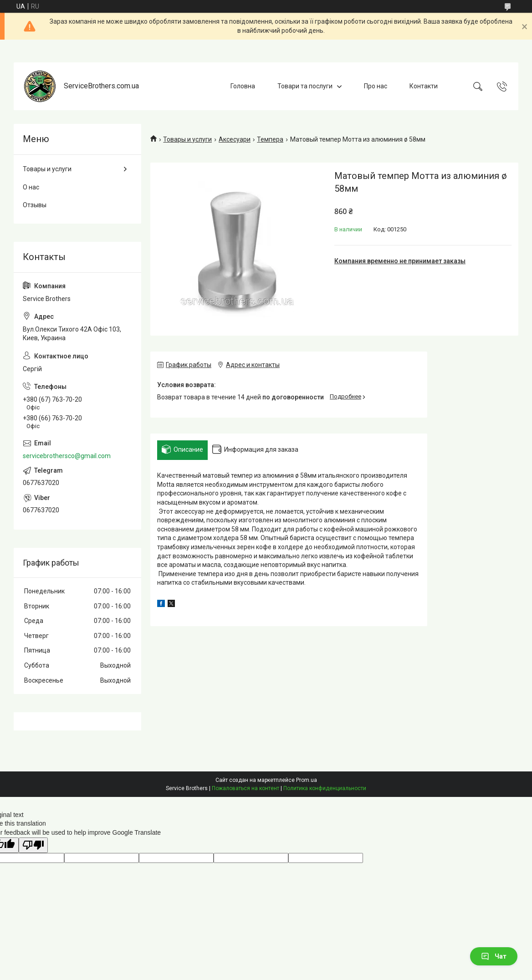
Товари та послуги (305, 86)
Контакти (424, 86)
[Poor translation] (33, 845)
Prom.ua (307, 780)
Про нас (376, 86)
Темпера (270, 139)
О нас (31, 187)
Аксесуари (235, 139)
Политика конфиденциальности (325, 788)
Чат (494, 956)
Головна (243, 86)
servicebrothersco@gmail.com (67, 456)
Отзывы (35, 205)
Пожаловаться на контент (246, 788)
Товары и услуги (187, 139)
